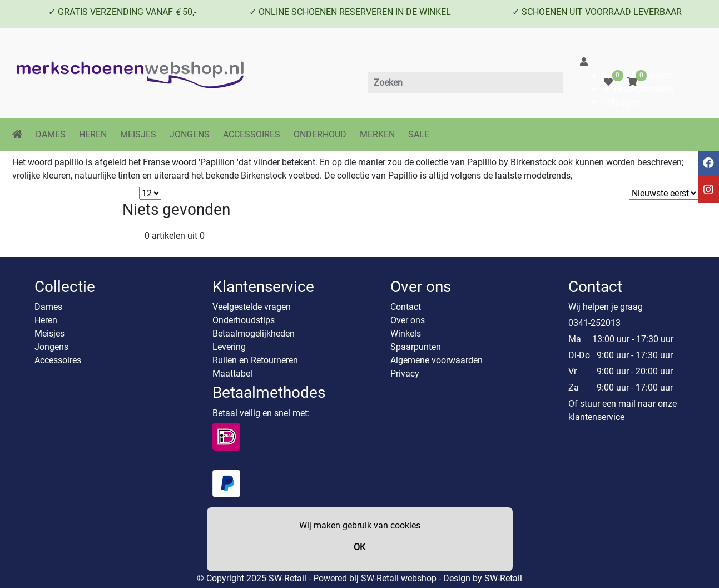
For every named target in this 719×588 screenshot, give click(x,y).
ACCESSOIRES (252, 134)
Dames (48, 307)
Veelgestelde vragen (252, 307)
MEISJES (138, 134)
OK (359, 547)
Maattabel (232, 374)
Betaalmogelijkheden (254, 333)
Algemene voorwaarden (437, 360)
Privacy (405, 374)
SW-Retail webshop (399, 578)
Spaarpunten (416, 347)
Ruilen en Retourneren (255, 360)
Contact (406, 307)
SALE (419, 134)
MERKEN (377, 134)
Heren (46, 320)
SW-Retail (503, 578)
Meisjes (49, 333)
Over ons (408, 320)
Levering (229, 347)
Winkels (406, 333)
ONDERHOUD (320, 134)
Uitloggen (621, 102)
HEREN (93, 134)
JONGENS (190, 134)
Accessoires (58, 360)
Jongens (51, 347)
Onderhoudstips (244, 320)
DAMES (51, 134)
